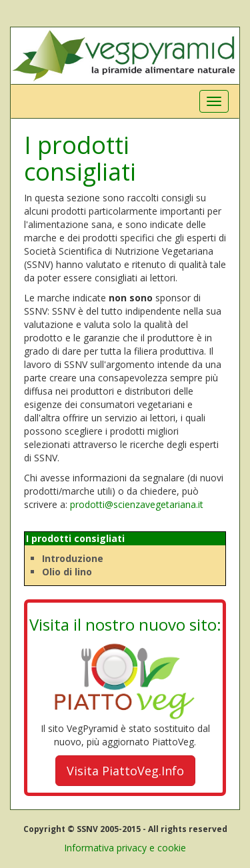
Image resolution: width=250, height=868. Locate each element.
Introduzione (73, 558)
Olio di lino (67, 572)
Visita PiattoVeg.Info (125, 771)
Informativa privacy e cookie (125, 848)
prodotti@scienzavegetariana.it (137, 504)
